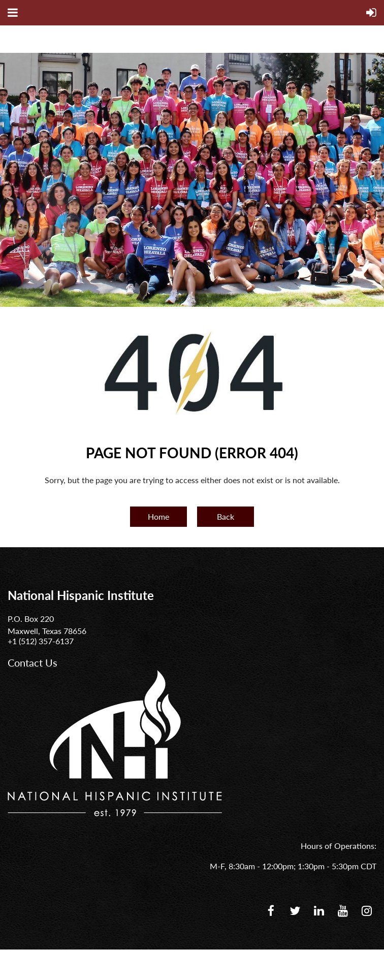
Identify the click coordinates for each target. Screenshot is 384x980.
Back (226, 516)
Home (158, 516)
